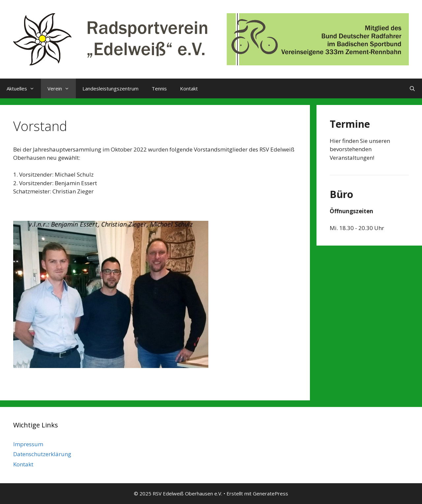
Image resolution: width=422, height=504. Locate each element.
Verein (62, 88)
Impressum (28, 444)
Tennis (159, 88)
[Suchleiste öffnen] (412, 88)
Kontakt (189, 88)
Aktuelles (24, 88)
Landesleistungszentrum (110, 88)
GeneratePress (271, 493)
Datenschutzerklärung (42, 454)
